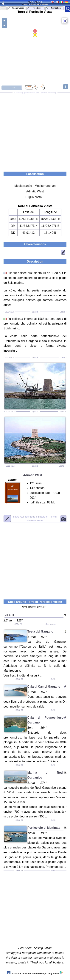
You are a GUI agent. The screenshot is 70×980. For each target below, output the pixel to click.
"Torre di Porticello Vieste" (35, 519)
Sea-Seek (35, 2)
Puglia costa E (35, 197)
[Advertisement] (35, 131)
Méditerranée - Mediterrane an (35, 186)
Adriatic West (35, 191)
